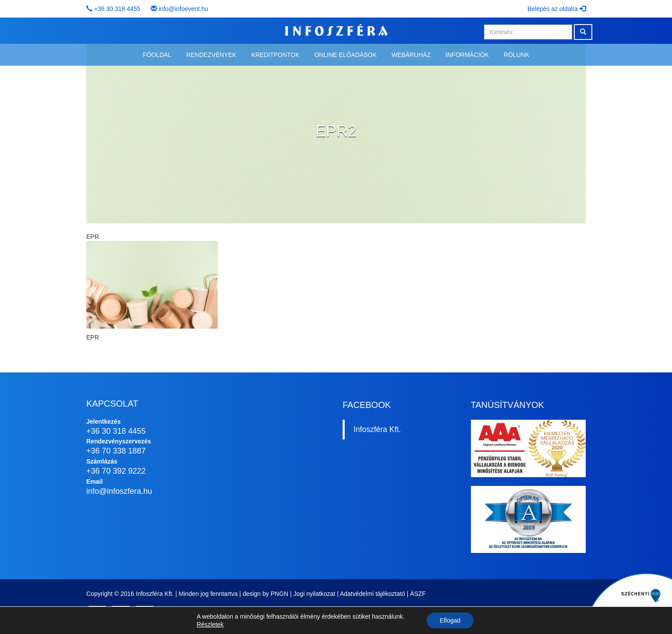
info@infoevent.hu (183, 9)
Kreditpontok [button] (275, 55)
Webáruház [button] (411, 55)
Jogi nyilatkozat (315, 594)
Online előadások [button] (345, 55)
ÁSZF (418, 594)
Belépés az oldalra (557, 9)
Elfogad (450, 620)
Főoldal (157, 55)
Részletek (210, 624)
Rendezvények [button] (211, 55)
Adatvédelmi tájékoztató (373, 594)
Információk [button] (467, 55)
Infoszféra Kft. (377, 429)
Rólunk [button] (516, 55)
